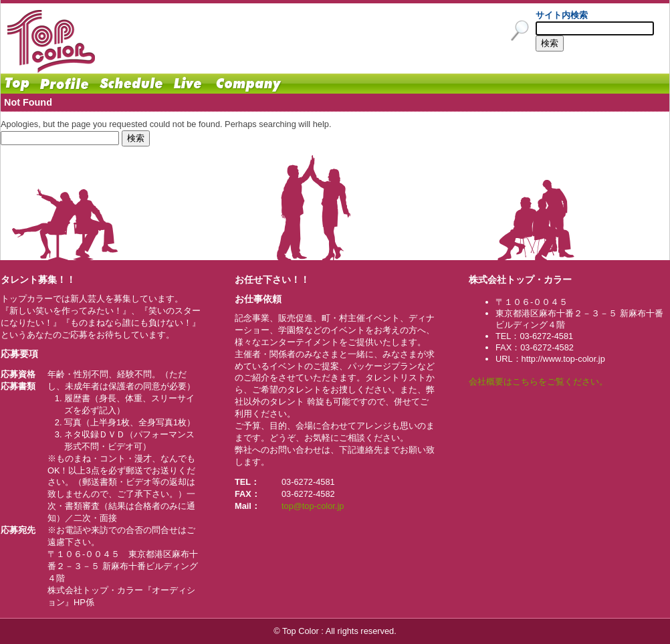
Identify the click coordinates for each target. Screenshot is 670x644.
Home (17, 84)
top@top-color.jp (313, 506)
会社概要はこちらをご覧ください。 (538, 382)
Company (248, 84)
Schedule (131, 84)
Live (188, 84)
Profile (64, 84)
